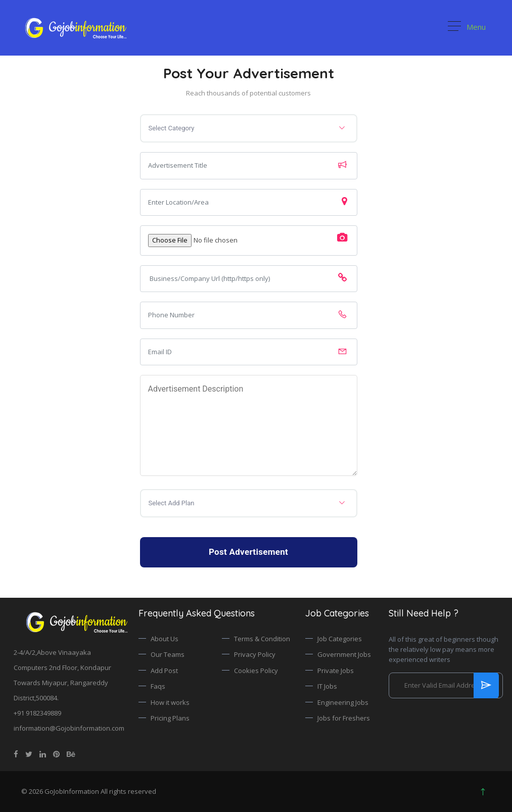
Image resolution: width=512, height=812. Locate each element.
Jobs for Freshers (344, 718)
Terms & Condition (262, 639)
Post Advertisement (248, 552)
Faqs (158, 686)
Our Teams (168, 654)
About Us (165, 639)
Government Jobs (344, 654)
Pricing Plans (170, 718)
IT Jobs (327, 686)
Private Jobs (336, 671)
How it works (170, 702)
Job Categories (340, 639)
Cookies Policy (256, 671)
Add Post (164, 671)
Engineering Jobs (343, 702)
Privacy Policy (255, 654)
